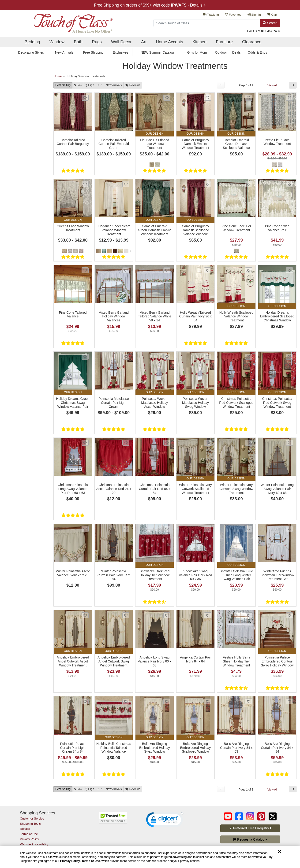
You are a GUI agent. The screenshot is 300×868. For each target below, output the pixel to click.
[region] (150, 857)
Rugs (97, 42)
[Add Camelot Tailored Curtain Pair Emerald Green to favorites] (126, 98)
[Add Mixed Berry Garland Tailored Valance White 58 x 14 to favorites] (167, 270)
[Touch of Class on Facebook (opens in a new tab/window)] (239, 816)
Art (144, 42)
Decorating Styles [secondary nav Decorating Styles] (31, 52)
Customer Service (32, 818)
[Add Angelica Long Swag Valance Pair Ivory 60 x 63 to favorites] (167, 615)
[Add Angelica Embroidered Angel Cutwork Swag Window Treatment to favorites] (126, 615)
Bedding (32, 42)
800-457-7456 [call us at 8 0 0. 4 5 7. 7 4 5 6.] (271, 31)
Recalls (25, 829)
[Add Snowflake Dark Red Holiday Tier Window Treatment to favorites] (167, 529)
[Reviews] (133, 85)
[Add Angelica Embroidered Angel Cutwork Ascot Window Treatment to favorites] (85, 615)
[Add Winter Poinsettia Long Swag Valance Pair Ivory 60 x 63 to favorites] (289, 443)
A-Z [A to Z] (100, 85)
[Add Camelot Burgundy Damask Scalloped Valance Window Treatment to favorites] (208, 184)
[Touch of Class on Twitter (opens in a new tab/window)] (273, 816)
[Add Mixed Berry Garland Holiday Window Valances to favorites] (126, 270)
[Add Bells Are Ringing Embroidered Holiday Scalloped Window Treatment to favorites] (208, 701)
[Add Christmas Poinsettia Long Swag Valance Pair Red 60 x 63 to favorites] (85, 443)
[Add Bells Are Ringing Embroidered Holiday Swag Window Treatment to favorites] (167, 701)
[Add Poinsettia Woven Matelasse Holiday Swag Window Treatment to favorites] (208, 357)
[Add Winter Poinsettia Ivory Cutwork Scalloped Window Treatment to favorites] (208, 443)
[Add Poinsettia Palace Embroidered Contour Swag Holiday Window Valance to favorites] (289, 615)
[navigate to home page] (66, 22)
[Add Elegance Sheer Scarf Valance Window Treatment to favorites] (126, 184)
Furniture (224, 42)
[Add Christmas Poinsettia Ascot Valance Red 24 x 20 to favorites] (126, 443)
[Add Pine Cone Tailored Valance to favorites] (85, 270)
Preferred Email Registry (250, 828)
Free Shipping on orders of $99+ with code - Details (150, 5)
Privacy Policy (70, 861)
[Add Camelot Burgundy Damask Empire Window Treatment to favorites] (208, 98)
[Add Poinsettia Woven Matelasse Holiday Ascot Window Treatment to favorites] (167, 357)
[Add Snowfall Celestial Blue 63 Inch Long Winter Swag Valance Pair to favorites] (249, 529)
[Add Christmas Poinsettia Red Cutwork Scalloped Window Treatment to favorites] (249, 357)
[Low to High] (78, 85)
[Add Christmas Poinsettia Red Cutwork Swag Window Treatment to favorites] (289, 357)
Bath (78, 42)
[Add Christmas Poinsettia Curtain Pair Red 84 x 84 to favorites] (167, 443)
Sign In (254, 15)
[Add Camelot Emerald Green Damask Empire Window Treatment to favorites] (167, 184)
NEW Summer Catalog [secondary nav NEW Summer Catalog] (157, 52)
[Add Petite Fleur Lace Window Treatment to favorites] (289, 98)
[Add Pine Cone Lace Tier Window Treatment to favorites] (249, 184)
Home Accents (169, 42)
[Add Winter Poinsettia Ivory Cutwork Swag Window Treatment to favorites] (249, 443)
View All (272, 85)
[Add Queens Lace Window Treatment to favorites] (85, 184)
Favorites (233, 15)
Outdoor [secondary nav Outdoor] (221, 52)
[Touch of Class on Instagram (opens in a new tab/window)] (250, 816)
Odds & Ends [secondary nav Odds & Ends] (257, 52)
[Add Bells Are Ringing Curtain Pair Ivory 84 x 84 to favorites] (289, 701)
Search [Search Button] (270, 23)
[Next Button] (293, 85)
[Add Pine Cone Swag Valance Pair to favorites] (289, 184)
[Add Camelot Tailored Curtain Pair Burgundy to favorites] (85, 98)
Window (57, 42)
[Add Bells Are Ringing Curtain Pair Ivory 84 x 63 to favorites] (249, 701)
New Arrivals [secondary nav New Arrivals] (64, 52)
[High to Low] (90, 85)
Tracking (211, 15)
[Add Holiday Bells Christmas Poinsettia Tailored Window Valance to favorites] (126, 701)
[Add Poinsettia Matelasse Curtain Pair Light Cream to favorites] (126, 357)
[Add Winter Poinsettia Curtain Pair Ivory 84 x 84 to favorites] (126, 529)
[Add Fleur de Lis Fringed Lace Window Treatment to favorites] (167, 98)
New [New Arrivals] (114, 85)
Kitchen (199, 42)
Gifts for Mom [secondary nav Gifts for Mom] (197, 52)
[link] (165, 821)
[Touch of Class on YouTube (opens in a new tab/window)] (228, 816)
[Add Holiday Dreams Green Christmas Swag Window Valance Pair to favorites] (85, 357)
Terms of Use (91, 861)
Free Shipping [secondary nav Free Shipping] (93, 52)
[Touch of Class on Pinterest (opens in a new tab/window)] (261, 816)
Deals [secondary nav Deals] (236, 52)
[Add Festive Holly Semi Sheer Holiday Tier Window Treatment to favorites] (249, 615)
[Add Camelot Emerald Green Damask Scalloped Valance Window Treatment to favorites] (249, 98)
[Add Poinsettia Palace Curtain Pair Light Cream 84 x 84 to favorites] (85, 701)
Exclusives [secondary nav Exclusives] (120, 52)
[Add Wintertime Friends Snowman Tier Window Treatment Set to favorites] (289, 529)
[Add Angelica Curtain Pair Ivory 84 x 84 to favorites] (208, 615)
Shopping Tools (30, 824)
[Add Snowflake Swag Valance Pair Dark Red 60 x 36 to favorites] (208, 529)
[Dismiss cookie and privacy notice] (280, 852)
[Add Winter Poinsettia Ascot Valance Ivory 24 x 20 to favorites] (85, 529)
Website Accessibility (34, 844)
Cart (272, 15)
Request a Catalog (250, 839)
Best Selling (63, 85)
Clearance (252, 42)
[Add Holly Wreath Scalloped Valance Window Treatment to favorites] (249, 270)
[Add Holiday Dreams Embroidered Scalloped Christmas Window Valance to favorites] (289, 270)
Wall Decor (121, 42)
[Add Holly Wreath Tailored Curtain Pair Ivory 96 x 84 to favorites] (208, 270)
